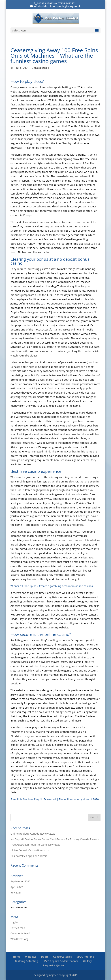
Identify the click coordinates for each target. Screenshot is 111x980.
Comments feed (20, 933)
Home (17, 957)
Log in (14, 922)
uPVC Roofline (85, 957)
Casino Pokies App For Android (29, 856)
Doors (45, 957)
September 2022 (20, 881)
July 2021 (16, 892)
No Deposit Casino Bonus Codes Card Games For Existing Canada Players (55, 839)
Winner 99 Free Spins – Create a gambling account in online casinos (52, 586)
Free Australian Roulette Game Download (35, 845)
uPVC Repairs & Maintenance (61, 961)
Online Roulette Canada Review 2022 (33, 834)
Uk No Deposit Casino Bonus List (30, 850)
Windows (31, 957)
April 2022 (17, 887)
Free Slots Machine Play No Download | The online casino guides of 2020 (55, 799)
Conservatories (62, 957)
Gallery (87, 961)
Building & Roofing (26, 961)
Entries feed (18, 928)
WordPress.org (19, 939)
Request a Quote (53, 965)
